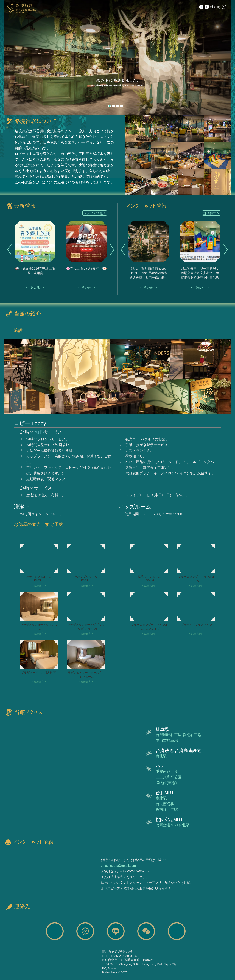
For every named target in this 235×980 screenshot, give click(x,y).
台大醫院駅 (165, 804)
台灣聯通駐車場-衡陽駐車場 (179, 735)
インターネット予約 (39, 871)
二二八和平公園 (169, 777)
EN (218, 7)
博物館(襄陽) (166, 783)
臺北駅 (161, 798)
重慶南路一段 (167, 771)
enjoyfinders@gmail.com (118, 866)
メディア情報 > (95, 213)
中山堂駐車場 (167, 740)
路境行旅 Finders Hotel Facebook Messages (85, 931)
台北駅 (161, 756)
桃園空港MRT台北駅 (173, 825)
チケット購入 (79, 871)
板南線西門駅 (167, 810)
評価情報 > (211, 213)
